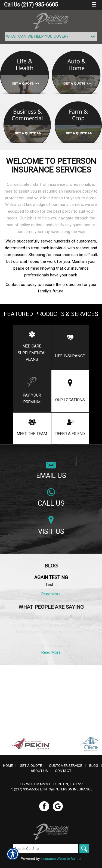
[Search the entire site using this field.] (46, 781)
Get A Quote (31, 698)
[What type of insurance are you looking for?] (51, 36)
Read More (51, 594)
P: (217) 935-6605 (24, 722)
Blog (94, 698)
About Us (39, 703)
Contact (63, 703)
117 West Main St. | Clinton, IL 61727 (51, 717)
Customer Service (66, 698)
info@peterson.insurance (68, 722)
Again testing (51, 577)
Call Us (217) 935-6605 (31, 5)
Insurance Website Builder (61, 791)
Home (8, 698)
